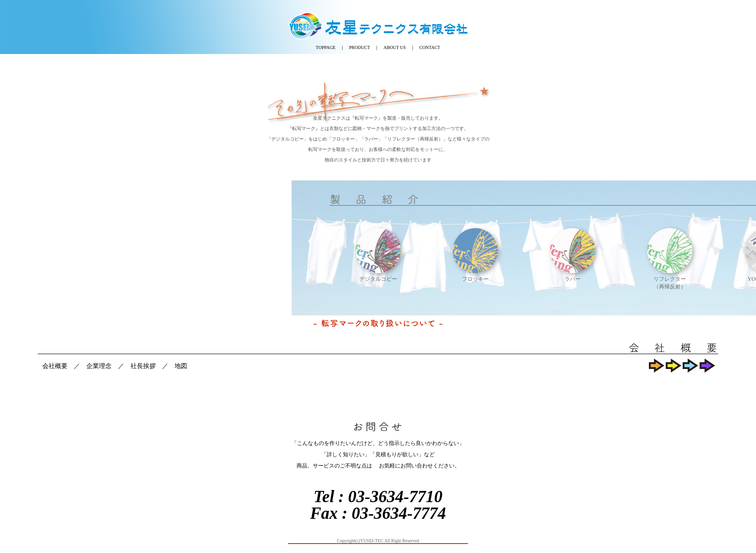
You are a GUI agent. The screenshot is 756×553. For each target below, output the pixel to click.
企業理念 (99, 366)
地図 (181, 366)
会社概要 (55, 366)
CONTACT (430, 47)
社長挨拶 (143, 366)
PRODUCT (360, 47)
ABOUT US (395, 47)
